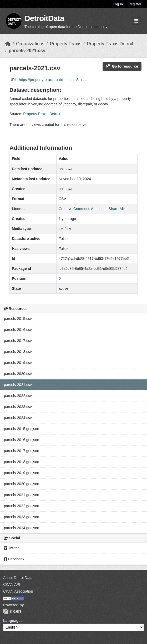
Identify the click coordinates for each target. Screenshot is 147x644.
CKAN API (12, 584)
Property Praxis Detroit (110, 44)
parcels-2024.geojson (22, 528)
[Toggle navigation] (136, 21)
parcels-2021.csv (27, 51)
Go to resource (122, 66)
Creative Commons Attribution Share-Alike (93, 209)
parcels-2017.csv (18, 341)
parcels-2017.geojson (22, 451)
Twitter (11, 548)
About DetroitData (18, 578)
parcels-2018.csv (18, 352)
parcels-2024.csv (18, 418)
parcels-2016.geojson (22, 440)
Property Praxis (66, 44)
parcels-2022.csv (18, 396)
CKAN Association (18, 591)
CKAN (12, 611)
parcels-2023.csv (18, 407)
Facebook (14, 559)
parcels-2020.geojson (22, 484)
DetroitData (44, 18)
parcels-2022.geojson (22, 506)
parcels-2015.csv (18, 319)
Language (12, 621)
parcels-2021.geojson (22, 495)
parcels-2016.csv (18, 330)
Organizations (30, 44)
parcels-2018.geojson (22, 462)
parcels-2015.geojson (22, 429)
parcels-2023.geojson (22, 517)
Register (135, 4)
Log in (118, 4)
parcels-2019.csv (18, 363)
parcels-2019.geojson (22, 473)
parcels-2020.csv (18, 374)
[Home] (8, 44)
